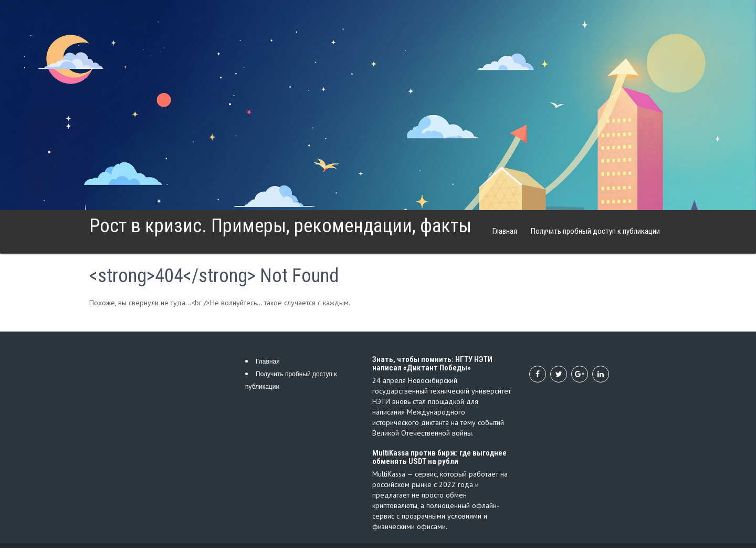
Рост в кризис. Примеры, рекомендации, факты (280, 226)
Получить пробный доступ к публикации (595, 231)
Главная (505, 231)
